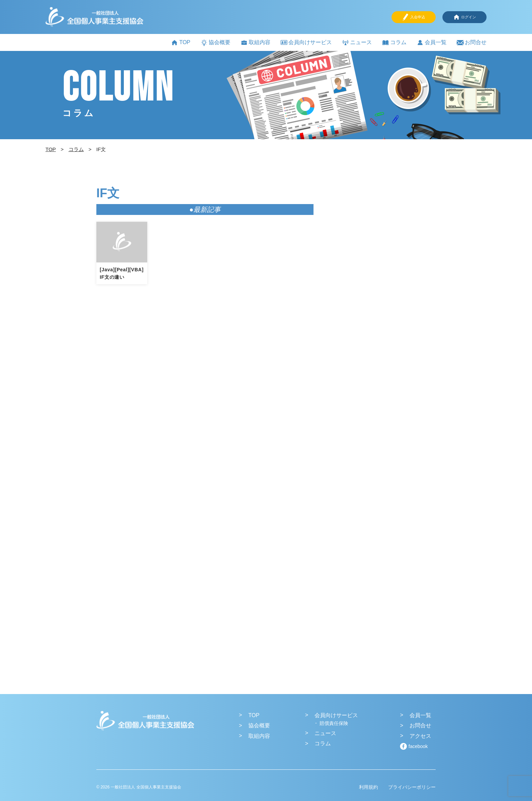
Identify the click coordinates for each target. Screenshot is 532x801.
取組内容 (255, 43)
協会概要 (215, 43)
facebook (418, 746)
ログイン (464, 17)
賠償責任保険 (334, 723)
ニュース (357, 43)
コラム (394, 43)
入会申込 (414, 17)
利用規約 (368, 787)
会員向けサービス (306, 42)
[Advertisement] (385, 303)
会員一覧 (432, 43)
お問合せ (472, 43)
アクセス (420, 736)
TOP (181, 43)
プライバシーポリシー (412, 787)
